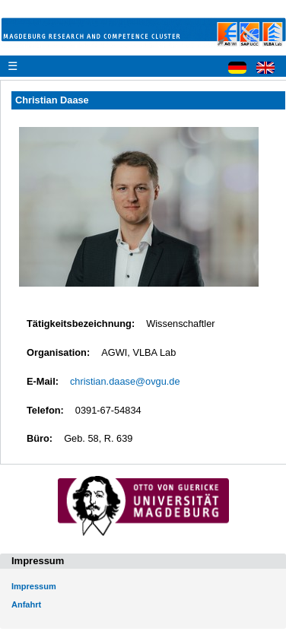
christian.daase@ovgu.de (125, 381)
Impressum (34, 586)
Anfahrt (26, 604)
